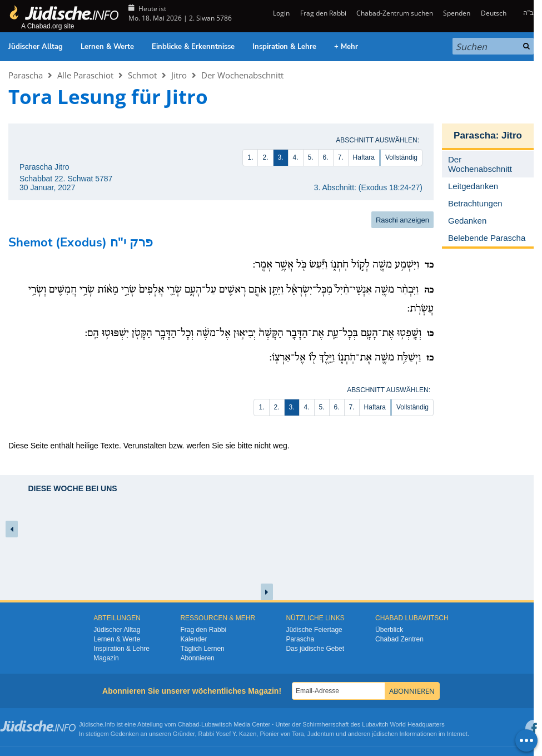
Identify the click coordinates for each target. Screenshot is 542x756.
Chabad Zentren (399, 639)
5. (311, 157)
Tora (298, 734)
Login (280, 13)
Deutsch (494, 13)
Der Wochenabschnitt (242, 75)
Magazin (106, 658)
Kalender (193, 639)
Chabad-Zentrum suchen (395, 13)
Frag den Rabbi (323, 13)
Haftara (364, 157)
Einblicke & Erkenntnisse (193, 47)
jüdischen (385, 734)
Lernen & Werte (107, 47)
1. (250, 157)
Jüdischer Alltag (36, 47)
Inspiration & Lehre (284, 47)
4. (296, 157)
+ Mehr (346, 47)
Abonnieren (197, 658)
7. (341, 157)
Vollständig (401, 157)
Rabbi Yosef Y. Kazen (228, 734)
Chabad (189, 724)
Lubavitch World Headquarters (403, 724)
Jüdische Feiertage (314, 630)
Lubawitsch (217, 724)
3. (281, 157)
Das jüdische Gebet (315, 649)
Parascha (26, 75)
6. (326, 157)
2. (265, 157)
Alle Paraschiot (85, 75)
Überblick (389, 630)
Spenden (457, 13)
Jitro (179, 75)
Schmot (142, 75)
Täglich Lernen (202, 649)
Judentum (321, 734)
